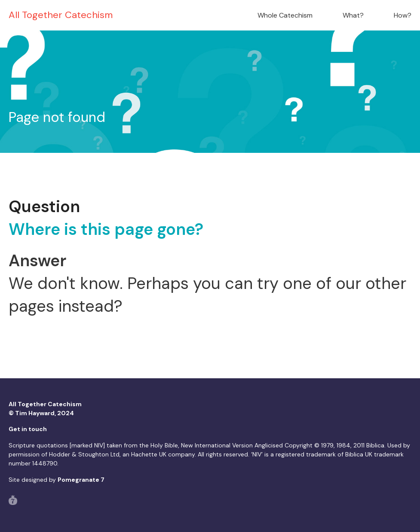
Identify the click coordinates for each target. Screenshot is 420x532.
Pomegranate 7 (81, 480)
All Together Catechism (61, 15)
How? (403, 15)
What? (353, 15)
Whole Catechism (285, 15)
